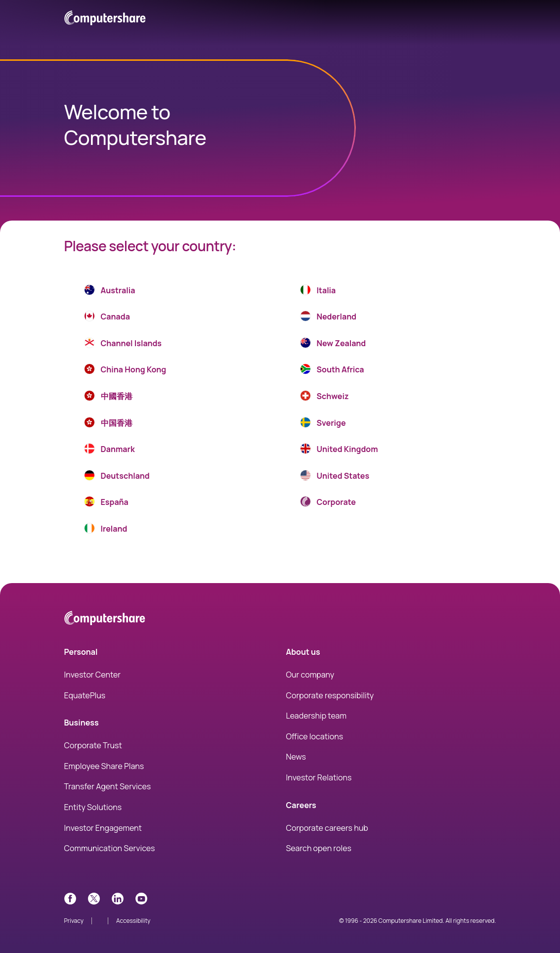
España (106, 503)
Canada (107, 318)
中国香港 (108, 424)
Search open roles (319, 848)
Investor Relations (319, 777)
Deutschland (117, 477)
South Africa (332, 371)
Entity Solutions (93, 807)
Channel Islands (123, 345)
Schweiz (324, 398)
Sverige (323, 424)
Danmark (109, 451)
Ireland (106, 530)
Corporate (328, 503)
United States (335, 477)
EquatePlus (85, 695)
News (296, 757)
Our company (310, 675)
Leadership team (317, 716)
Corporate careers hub (327, 828)
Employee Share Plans (104, 766)
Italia (318, 292)
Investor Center (93, 675)
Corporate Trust (93, 745)
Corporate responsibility (330, 695)
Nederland (328, 318)
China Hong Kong (125, 371)
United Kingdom (339, 451)
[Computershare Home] (105, 620)
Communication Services (110, 848)
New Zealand (333, 345)
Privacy (74, 921)
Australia (110, 292)
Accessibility (133, 921)
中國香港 (108, 398)
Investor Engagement (103, 828)
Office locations (315, 736)
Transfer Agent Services (108, 786)
